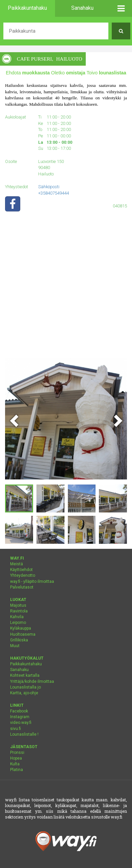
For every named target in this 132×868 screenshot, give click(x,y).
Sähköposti (49, 187)
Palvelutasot (22, 587)
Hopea (16, 758)
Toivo (106, 73)
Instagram (20, 717)
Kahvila (17, 617)
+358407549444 (54, 193)
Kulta (15, 764)
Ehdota (28, 73)
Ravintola (19, 611)
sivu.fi (16, 729)
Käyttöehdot (21, 570)
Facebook (19, 711)
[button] (121, 8)
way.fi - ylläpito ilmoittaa (32, 581)
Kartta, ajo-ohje (24, 693)
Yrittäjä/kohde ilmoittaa (32, 681)
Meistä (17, 564)
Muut (15, 646)
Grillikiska (19, 640)
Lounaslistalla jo (25, 687)
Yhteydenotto (23, 575)
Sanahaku (19, 670)
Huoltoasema (23, 634)
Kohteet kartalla (25, 675)
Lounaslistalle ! (24, 734)
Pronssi (17, 753)
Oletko (68, 73)
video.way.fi (21, 723)
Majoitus (18, 605)
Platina (17, 770)
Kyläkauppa (21, 628)
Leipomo (18, 623)
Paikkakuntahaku (26, 664)
